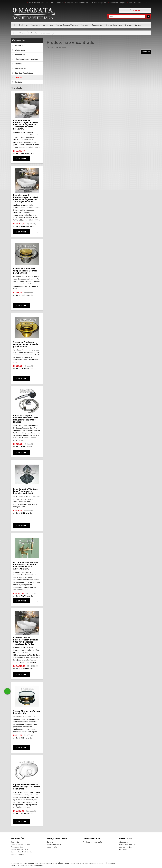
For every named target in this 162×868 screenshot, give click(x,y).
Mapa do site (52, 847)
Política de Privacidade (19, 849)
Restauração (97, 25)
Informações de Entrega (20, 844)
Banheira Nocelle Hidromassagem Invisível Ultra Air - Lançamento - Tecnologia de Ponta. (25, 198)
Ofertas (128, 25)
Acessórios (48, 25)
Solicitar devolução (54, 844)
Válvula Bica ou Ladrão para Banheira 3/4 (27, 712)
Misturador (36, 25)
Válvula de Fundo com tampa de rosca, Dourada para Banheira (26, 344)
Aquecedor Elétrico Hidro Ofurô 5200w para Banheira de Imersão (27, 787)
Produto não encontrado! (41, 33)
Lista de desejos (125, 847)
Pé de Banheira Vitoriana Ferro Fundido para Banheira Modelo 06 (25, 491)
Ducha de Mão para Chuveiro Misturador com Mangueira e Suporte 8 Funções (26, 419)
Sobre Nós (15, 842)
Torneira (85, 25)
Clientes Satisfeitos (114, 25)
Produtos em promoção (92, 842)
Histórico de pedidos (127, 844)
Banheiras (23, 25)
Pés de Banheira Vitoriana (67, 25)
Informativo (124, 849)
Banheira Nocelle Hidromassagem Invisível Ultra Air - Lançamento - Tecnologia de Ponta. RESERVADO (25, 125)
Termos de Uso (17, 847)
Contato (138, 25)
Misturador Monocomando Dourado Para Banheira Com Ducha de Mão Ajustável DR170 (26, 566)
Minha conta (124, 842)
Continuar (146, 52)
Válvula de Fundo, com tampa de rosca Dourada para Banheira (25, 271)
